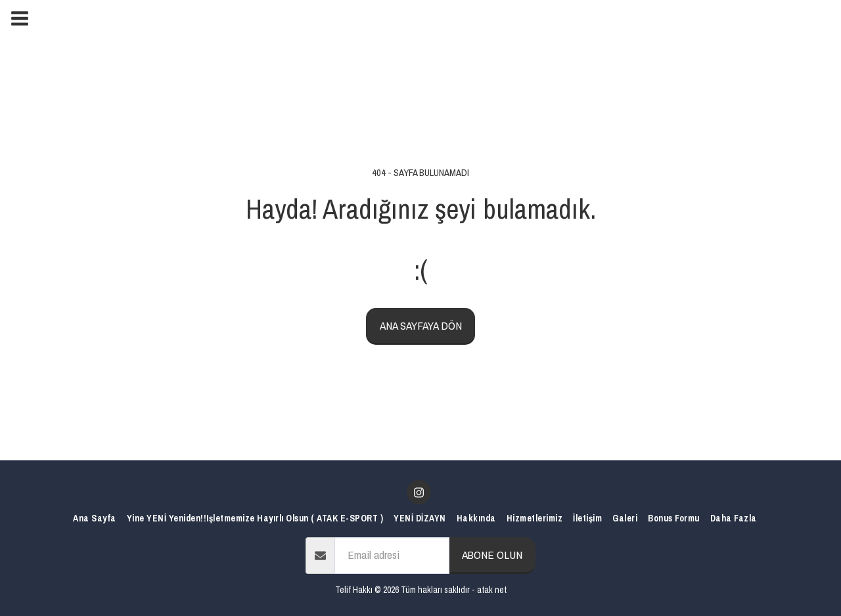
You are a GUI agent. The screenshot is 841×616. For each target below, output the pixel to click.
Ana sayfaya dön (421, 325)
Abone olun (492, 555)
